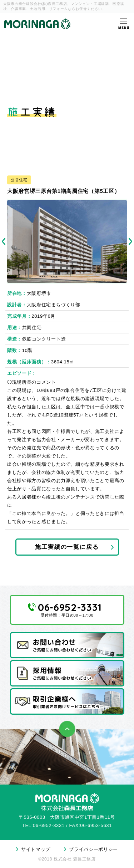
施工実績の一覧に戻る (67, 547)
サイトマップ (36, 849)
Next (130, 241)
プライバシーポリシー (93, 849)
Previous (4, 241)
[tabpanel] (67, 241)
